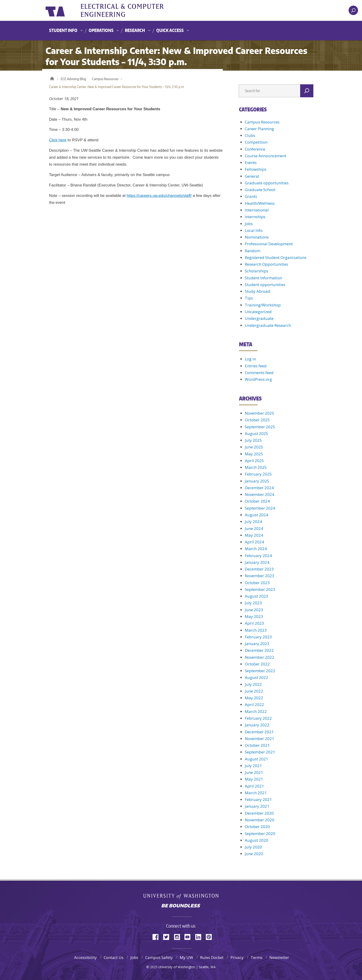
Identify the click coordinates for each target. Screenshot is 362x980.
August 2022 (257, 677)
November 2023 (260, 576)
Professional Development (269, 244)
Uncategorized (258, 312)
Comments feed (259, 373)
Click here (58, 140)
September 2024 (260, 508)
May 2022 (254, 698)
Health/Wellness (260, 203)
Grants (251, 196)
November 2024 (260, 494)
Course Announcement (266, 156)
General (252, 176)
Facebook (157, 937)
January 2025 (257, 481)
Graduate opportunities (267, 183)
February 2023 (258, 637)
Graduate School (260, 190)
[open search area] (353, 10)
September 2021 (260, 752)
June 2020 (254, 854)
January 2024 (257, 562)
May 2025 (254, 454)
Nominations (257, 237)
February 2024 (258, 556)
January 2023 (257, 644)
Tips (249, 298)
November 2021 (260, 739)
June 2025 (254, 447)
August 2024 (257, 515)
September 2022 (260, 671)
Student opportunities (265, 285)
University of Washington (65, 10)
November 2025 (260, 413)
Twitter (168, 937)
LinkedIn (200, 937)
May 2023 (254, 616)
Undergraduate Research (268, 325)
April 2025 (254, 461)
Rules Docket (212, 957)
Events (251, 162)
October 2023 (257, 583)
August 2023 (257, 596)
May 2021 (254, 779)
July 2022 (253, 684)
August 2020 (257, 840)
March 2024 (256, 549)
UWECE (131, 10)
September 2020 (260, 833)
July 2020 (253, 847)
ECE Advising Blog (73, 79)
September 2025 (260, 427)
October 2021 (257, 745)
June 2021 (254, 772)
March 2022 (256, 711)
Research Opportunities (266, 264)
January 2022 (257, 725)
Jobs (249, 224)
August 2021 (257, 759)
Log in (250, 359)
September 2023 (260, 589)
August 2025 (257, 433)
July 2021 (253, 766)
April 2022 (254, 704)
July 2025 (253, 440)
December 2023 (259, 569)
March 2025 (256, 467)
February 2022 (258, 718)
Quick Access (170, 30)
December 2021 (259, 732)
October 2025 (257, 420)
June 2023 (254, 610)
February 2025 (258, 474)
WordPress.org (258, 379)
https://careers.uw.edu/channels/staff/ (159, 196)
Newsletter (279, 957)
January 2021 (257, 806)
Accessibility (85, 957)
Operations (101, 30)
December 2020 (259, 813)
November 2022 (260, 657)
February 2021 (258, 799)
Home (52, 78)
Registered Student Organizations (276, 257)
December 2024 (259, 488)
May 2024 (254, 535)
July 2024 (253, 522)
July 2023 (253, 603)
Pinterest (211, 937)
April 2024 (254, 542)
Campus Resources (105, 79)
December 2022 (259, 650)
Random (253, 251)
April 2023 (254, 623)
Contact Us (114, 957)
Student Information (263, 278)
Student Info (63, 30)
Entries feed (256, 366)
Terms (257, 957)
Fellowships (256, 169)
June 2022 (254, 691)
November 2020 (260, 820)
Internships (255, 217)
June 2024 (254, 528)
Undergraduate (259, 318)
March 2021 (256, 793)
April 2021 (254, 786)
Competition (256, 142)
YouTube (189, 937)
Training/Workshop (263, 305)
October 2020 (257, 827)
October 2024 (257, 501)
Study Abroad (258, 291)
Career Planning (259, 129)
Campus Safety (159, 957)
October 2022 (257, 664)
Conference (255, 149)
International (257, 210)
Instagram (179, 937)
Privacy (237, 957)
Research (135, 30)
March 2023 (256, 630)
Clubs (250, 135)
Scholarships (257, 271)
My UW (186, 957)
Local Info (254, 230)
